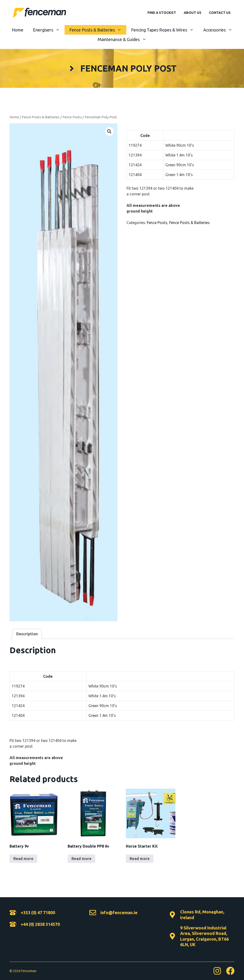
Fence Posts (72, 117)
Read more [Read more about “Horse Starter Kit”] (140, 859)
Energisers (49, 30)
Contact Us (220, 13)
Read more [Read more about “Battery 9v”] (23, 859)
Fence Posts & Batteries (98, 30)
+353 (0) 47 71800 (38, 912)
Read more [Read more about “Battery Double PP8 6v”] (81, 859)
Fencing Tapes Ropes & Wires (165, 30)
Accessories (220, 30)
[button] (109, 131)
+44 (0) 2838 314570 (40, 924)
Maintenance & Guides (124, 39)
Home (18, 30)
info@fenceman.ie (119, 912)
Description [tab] (27, 634)
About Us (193, 13)
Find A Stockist (162, 13)
